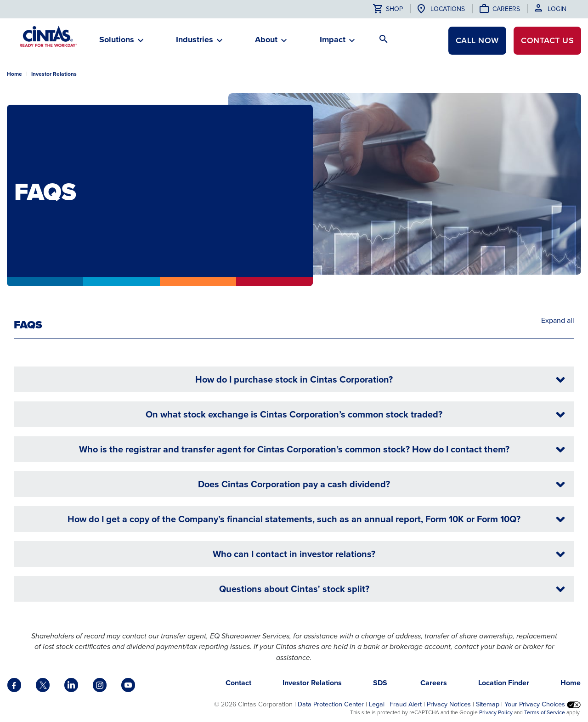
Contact (547, 40)
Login (557, 9)
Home (14, 74)
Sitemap (488, 704)
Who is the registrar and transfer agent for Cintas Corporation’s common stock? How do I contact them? (323, 449)
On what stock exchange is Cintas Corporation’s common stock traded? (356, 415)
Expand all (558, 321)
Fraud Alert (406, 704)
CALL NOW (477, 40)
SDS (381, 683)
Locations (448, 9)
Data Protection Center (331, 704)
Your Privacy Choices (543, 704)
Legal (377, 704)
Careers (506, 9)
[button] (117, 43)
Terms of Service (545, 712)
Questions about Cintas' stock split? (393, 589)
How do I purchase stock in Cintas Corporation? (381, 380)
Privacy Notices (449, 704)
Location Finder (504, 683)
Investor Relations (54, 74)
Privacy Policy (496, 712)
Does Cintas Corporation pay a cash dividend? (383, 484)
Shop (388, 9)
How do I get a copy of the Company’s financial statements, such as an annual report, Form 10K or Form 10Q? (317, 519)
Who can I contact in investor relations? (390, 554)
